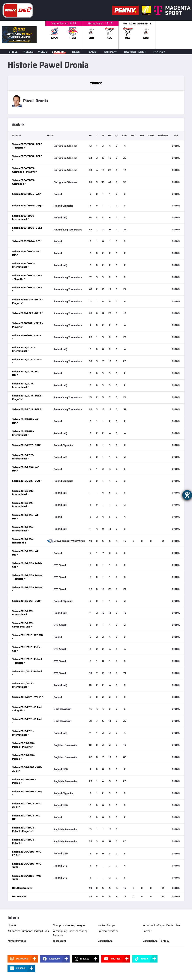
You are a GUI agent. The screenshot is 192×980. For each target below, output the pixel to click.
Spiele (13, 52)
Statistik (58, 52)
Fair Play (110, 52)
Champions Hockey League (69, 925)
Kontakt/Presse (17, 941)
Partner (147, 931)
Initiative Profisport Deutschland (162, 925)
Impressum (59, 941)
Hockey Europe (106, 925)
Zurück (96, 83)
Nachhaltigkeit (135, 52)
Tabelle (28, 52)
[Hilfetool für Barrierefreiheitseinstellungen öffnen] (187, 495)
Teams (92, 52)
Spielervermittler (108, 931)
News (76, 52)
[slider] (119, 35)
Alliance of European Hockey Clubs (28, 931)
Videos (43, 52)
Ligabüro (13, 925)
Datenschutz (105, 941)
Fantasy (159, 52)
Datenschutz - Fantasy (156, 941)
